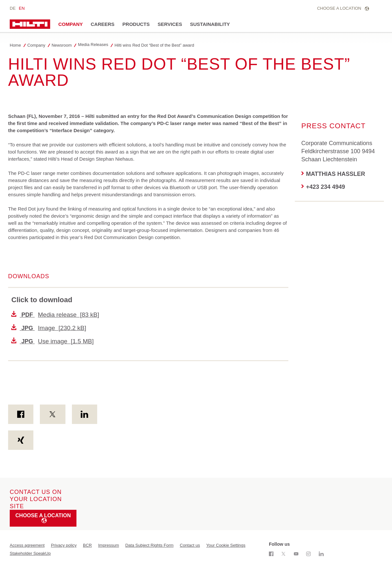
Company (71, 24)
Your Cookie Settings (226, 545)
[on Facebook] (21, 414)
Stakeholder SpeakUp (30, 553)
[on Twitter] (52, 414)
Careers (103, 24)
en (22, 8)
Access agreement (27, 545)
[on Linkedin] (85, 414)
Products (136, 24)
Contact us (190, 545)
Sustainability (210, 24)
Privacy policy (64, 545)
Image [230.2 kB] (49, 328)
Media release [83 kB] (55, 315)
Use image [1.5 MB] (52, 341)
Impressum (109, 545)
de (13, 8)
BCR (87, 545)
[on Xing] (21, 440)
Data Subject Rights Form (150, 545)
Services (170, 24)
